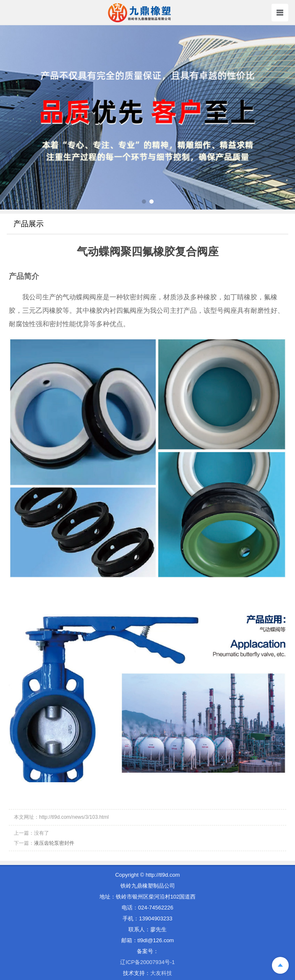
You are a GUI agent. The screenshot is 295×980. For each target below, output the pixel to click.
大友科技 (161, 973)
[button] (144, 202)
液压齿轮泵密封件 (54, 843)
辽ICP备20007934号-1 (147, 962)
